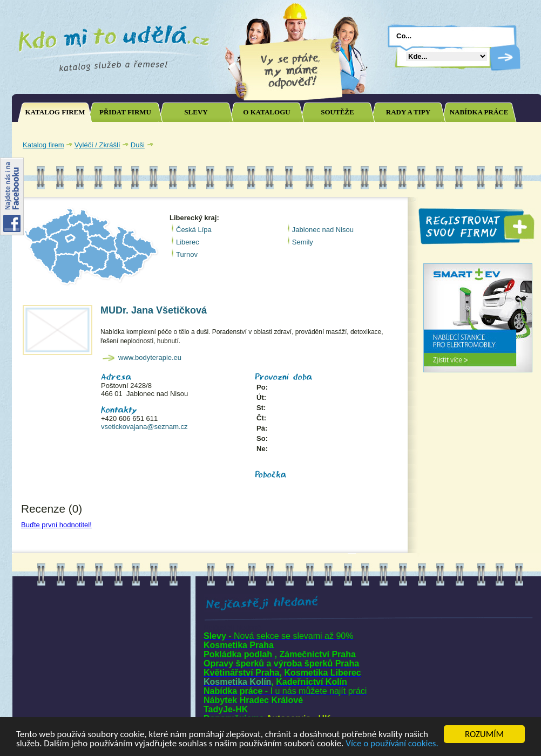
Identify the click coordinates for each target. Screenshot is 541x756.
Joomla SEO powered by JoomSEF (50, 543)
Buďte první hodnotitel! (56, 525)
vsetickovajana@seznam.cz (144, 427)
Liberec (188, 242)
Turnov (187, 254)
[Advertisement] (102, 658)
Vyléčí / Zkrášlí (97, 145)
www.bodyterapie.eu (150, 357)
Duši (138, 145)
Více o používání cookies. (392, 744)
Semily (303, 242)
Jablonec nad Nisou (323, 230)
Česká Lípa (194, 230)
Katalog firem (43, 145)
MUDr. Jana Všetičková (154, 310)
